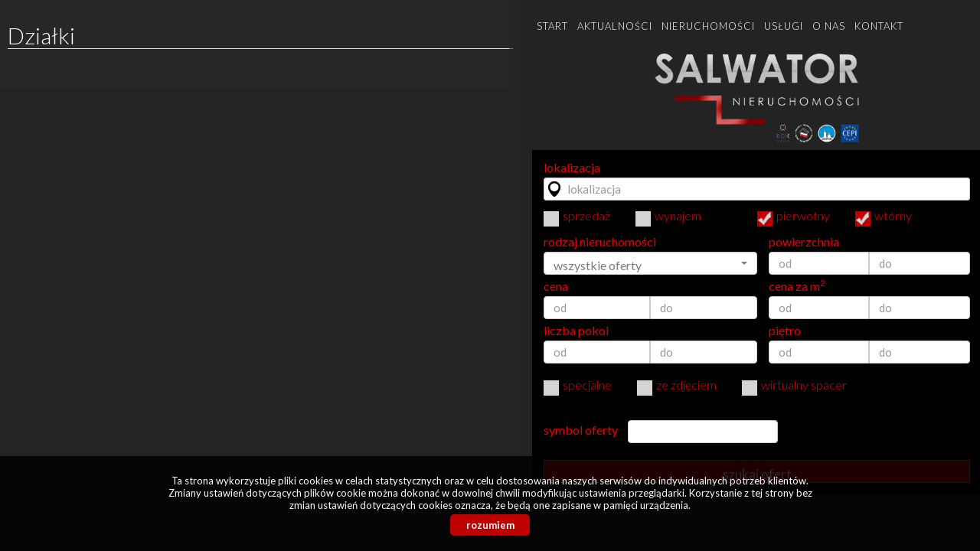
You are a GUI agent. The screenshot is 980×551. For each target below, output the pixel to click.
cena (556, 286)
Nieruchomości (708, 26)
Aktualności (615, 26)
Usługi (784, 26)
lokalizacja (572, 168)
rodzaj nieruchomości (600, 242)
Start (552, 26)
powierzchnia (804, 242)
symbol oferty (581, 430)
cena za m (797, 286)
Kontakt (879, 26)
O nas (829, 26)
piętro (785, 331)
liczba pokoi (576, 331)
